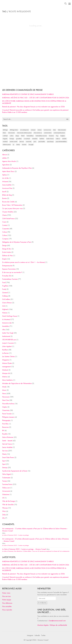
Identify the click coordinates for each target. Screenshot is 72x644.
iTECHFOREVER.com (9, 340)
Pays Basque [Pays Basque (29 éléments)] (50, 142)
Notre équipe (7, 600)
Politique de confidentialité (58, 625)
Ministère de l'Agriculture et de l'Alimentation (17, 383)
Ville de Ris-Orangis (9, 501)
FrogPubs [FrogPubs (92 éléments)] (5, 139)
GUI (4, 306)
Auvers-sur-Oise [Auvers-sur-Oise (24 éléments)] (47, 130)
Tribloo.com (6, 488)
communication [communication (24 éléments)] (48, 133)
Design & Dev (7, 249)
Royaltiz (5, 434)
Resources (5, 427)
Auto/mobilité (7, 185)
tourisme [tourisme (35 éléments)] (24, 145)
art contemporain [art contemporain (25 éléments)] (24, 130)
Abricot (5, 155)
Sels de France (7, 444)
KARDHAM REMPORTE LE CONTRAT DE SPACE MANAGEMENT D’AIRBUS (28, 94)
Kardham (5, 350)
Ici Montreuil (6, 320)
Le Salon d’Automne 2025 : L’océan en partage (15, 535)
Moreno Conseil (43, 640)
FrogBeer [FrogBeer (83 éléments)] (63, 136)
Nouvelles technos (8, 404)
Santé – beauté (7, 441)
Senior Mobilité (7, 447)
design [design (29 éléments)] (17, 136)
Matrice (5, 377)
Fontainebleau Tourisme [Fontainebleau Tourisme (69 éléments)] (41, 136)
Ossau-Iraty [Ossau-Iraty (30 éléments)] (29, 142)
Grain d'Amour (7, 303)
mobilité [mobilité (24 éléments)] (64, 139)
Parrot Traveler (7, 414)
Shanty (4, 454)
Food (4, 283)
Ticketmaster (6, 478)
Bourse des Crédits (8, 202)
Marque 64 (6, 373)
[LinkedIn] (37, 635)
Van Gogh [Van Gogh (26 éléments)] (31, 145)
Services (5, 451)
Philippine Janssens (8, 417)
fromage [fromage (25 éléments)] (12, 139)
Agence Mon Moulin (9, 161)
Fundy (4, 289)
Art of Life (5, 178)
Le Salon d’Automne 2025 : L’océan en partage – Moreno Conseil (24, 549)
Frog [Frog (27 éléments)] (57, 136)
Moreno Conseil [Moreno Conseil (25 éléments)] (13, 142)
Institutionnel (6, 336)
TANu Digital (6, 474)
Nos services (6, 596)
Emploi (4, 259)
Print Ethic (5, 424)
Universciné (6, 491)
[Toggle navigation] (70, 4)
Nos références (7, 603)
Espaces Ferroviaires (9, 269)
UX (3, 498)
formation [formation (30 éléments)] (51, 136)
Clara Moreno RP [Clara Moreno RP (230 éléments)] (38, 133)
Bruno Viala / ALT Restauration (12, 205)
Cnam (4, 222)
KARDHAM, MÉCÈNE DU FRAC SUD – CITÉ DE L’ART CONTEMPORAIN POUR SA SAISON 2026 (36, 98)
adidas (4, 158)
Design (4, 245)
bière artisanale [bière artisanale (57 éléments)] (62, 130)
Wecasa (5, 508)
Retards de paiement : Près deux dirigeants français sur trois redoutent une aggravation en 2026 (33, 107)
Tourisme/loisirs (7, 484)
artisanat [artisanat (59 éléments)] (33, 130)
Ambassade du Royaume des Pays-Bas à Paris (17, 168)
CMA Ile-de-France (8, 219)
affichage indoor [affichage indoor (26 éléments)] (14, 130)
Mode (4, 387)
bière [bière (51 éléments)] (54, 130)
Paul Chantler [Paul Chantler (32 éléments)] (42, 142)
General (5, 293)
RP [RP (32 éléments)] (13, 145)
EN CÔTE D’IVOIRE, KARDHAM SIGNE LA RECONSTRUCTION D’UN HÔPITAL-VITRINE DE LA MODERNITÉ (34, 102)
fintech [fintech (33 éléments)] (23, 136)
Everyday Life (7, 276)
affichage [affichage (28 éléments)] (5, 130)
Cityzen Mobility (8, 212)
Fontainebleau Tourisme (10, 279)
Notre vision (6, 593)
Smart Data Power (8, 457)
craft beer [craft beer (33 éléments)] (5, 136)
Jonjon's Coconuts (8, 343)
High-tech (5, 309)
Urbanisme (6, 494)
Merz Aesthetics (7, 380)
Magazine (6, 360)
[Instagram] (30, 635)
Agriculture (6, 165)
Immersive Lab (7, 323)
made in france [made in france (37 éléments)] (50, 139)
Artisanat (5, 182)
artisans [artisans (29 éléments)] (40, 130)
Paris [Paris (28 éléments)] (35, 142)
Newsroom (6, 397)
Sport (4, 461)
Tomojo (5, 481)
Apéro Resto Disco (8, 171)
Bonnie (4, 198)
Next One (6, 400)
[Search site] (66, 4)
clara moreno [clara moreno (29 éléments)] (11, 133)
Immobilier (6, 326)
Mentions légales (43, 625)
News (4, 394)
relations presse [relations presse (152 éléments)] (7, 145)
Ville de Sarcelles (8, 505)
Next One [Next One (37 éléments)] (22, 142)
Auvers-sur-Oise (7, 188)
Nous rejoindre (7, 610)
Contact (5, 225)
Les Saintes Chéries (8, 357)
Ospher (5, 407)
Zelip (4, 515)
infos (4, 330)
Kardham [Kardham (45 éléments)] (42, 139)
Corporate (6, 229)
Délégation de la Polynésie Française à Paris (17, 242)
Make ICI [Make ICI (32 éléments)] (58, 139)
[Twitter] (43, 635)
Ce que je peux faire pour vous (12, 208)
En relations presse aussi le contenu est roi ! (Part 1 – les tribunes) (24, 262)
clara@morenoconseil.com (57, 621)
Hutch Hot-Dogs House (10, 316)
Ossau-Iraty (6, 410)
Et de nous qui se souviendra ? (12, 272)
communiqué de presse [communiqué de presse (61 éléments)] (59, 133)
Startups (5, 468)
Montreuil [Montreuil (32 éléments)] (5, 142)
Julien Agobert (7, 346)
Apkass (5, 175)
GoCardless (6, 299)
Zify (3, 518)
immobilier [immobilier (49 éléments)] (35, 139)
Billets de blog (7, 195)
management (6, 367)
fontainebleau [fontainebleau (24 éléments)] (30, 136)
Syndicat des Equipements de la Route (15, 471)
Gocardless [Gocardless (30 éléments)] (19, 139)
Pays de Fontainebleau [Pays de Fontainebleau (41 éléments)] (61, 142)
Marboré (5, 370)
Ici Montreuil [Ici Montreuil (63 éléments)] (27, 139)
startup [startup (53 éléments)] (18, 145)
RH (3, 431)
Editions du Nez (7, 256)
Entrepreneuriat (7, 266)
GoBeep (5, 296)
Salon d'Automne (8, 437)
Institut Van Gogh (8, 333)
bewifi (4, 192)
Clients (4, 215)
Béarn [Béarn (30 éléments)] (4, 133)
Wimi (4, 511)
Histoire (5, 313)
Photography (6, 420)
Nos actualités (7, 606)
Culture (5, 232)
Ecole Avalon (7, 252)
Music (4, 390)
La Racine (5, 353)
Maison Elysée (7, 363)
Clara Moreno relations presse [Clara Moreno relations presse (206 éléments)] (24, 133)
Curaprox (5, 239)
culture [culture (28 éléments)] (12, 136)
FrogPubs (5, 286)
